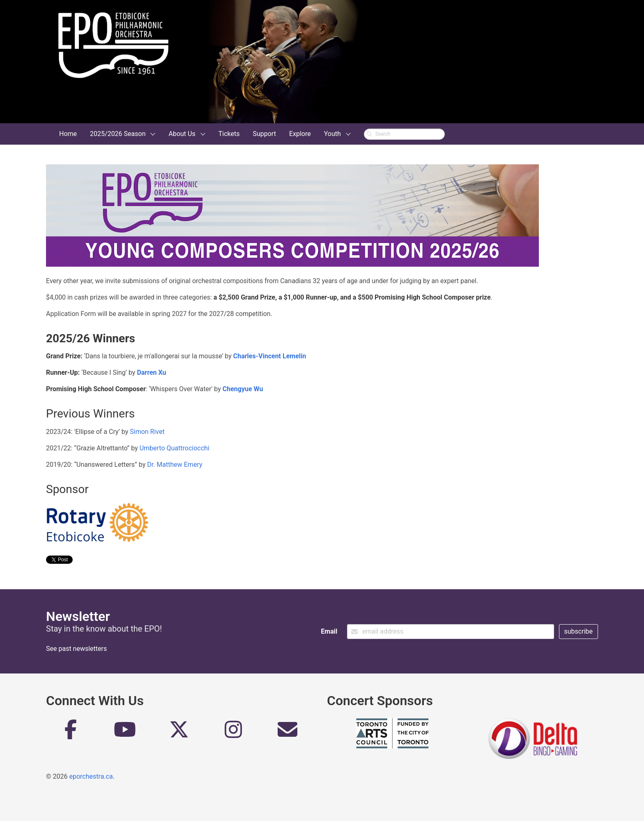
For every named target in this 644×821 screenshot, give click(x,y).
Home (68, 134)
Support (264, 134)
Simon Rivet (147, 432)
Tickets (229, 134)
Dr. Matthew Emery (175, 465)
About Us (182, 134)
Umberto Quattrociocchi (175, 448)
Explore (300, 134)
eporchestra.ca (91, 776)
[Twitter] (179, 733)
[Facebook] (71, 733)
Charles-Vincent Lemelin (270, 356)
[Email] (287, 733)
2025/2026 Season (118, 134)
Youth (332, 134)
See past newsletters (76, 649)
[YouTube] (125, 733)
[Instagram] (233, 733)
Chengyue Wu (243, 389)
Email (329, 631)
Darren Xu (151, 372)
